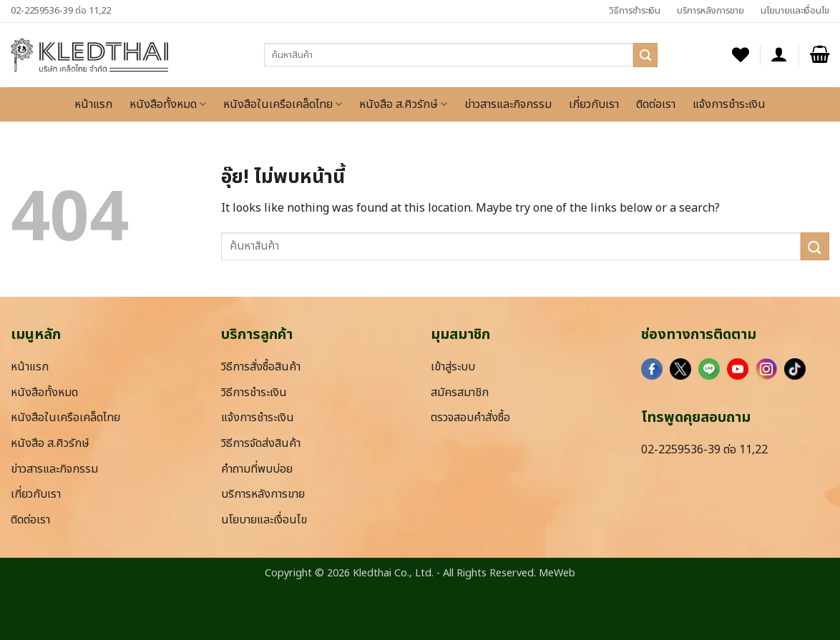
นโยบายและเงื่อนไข (795, 11)
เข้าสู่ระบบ (453, 367)
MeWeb (557, 573)
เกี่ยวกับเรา (594, 104)
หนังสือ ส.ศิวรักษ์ (403, 104)
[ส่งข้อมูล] (645, 55)
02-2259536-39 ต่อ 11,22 (61, 11)
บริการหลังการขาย (710, 11)
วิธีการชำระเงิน (635, 11)
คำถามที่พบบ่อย (257, 469)
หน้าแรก (93, 104)
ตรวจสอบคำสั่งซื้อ (470, 418)
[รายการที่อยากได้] (741, 55)
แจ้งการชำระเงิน (729, 104)
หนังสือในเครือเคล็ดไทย (283, 104)
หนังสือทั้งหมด (168, 104)
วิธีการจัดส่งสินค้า (261, 443)
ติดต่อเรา (656, 104)
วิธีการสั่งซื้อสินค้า (261, 367)
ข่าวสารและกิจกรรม (508, 104)
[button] (779, 55)
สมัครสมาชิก (460, 393)
